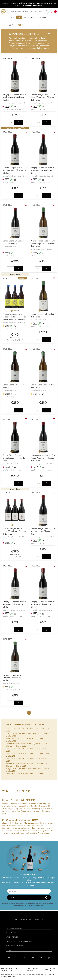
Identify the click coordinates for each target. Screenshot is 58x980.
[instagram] (25, 958)
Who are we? (12, 937)
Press (8, 950)
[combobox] (43, 25)
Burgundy (20, 5)
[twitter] (17, 958)
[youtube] (33, 958)
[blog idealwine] (49, 958)
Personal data (52, 969)
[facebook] (9, 958)
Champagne (38, 5)
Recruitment (12, 933)
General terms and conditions (33, 969)
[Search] (28, 11)
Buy (12, 17)
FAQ (46, 969)
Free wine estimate (14, 928)
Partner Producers (15, 946)
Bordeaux (29, 5)
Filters (15, 25)
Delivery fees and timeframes (19, 941)
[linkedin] (41, 958)
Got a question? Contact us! (29, 920)
